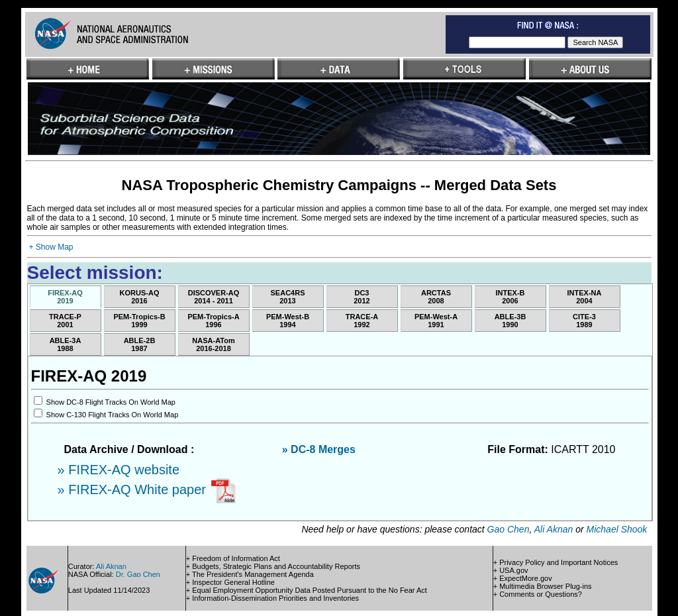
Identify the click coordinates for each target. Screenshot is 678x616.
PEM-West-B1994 (288, 321)
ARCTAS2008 (436, 297)
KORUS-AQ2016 (140, 297)
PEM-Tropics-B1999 (139, 321)
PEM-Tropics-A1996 (213, 321)
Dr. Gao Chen (138, 574)
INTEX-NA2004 (585, 297)
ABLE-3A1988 (66, 344)
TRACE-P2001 (65, 321)
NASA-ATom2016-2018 (213, 344)
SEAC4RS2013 (288, 297)
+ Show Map (51, 247)
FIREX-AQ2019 (65, 297)
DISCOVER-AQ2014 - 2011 (214, 297)
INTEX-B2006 (510, 297)
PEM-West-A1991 (436, 321)
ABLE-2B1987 (140, 344)
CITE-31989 (584, 321)
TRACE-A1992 (362, 321)
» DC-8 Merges (319, 449)
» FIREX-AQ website (119, 470)
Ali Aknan (554, 529)
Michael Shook (617, 529)
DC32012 (362, 297)
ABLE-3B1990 (510, 321)
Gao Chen (508, 529)
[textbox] (517, 42)
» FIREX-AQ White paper (134, 489)
